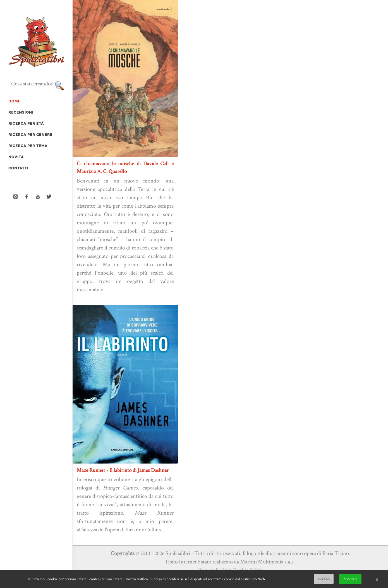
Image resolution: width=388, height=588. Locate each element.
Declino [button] (324, 579)
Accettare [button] (350, 579)
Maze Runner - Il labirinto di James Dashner (123, 470)
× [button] (377, 579)
